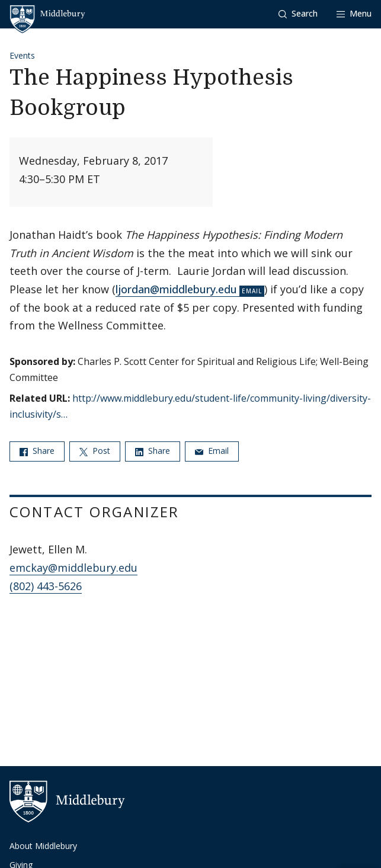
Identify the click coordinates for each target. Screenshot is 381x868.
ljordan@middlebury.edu (176, 289)
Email (212, 451)
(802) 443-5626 (46, 586)
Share (37, 451)
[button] (298, 14)
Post (95, 451)
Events (22, 55)
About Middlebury (43, 846)
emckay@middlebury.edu (73, 568)
